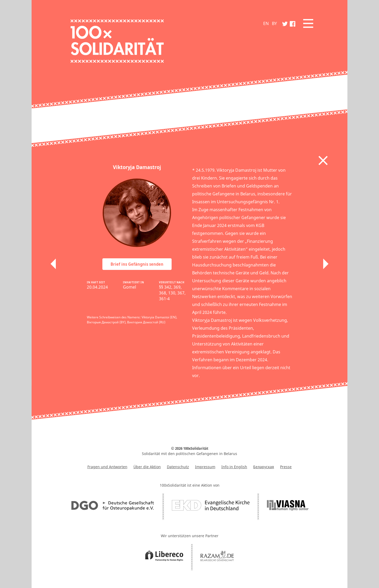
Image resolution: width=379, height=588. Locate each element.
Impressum (205, 467)
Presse (286, 467)
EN (266, 23)
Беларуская (264, 467)
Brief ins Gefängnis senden (137, 264)
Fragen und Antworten (107, 467)
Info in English (234, 467)
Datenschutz (178, 467)
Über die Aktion (147, 467)
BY (274, 23)
